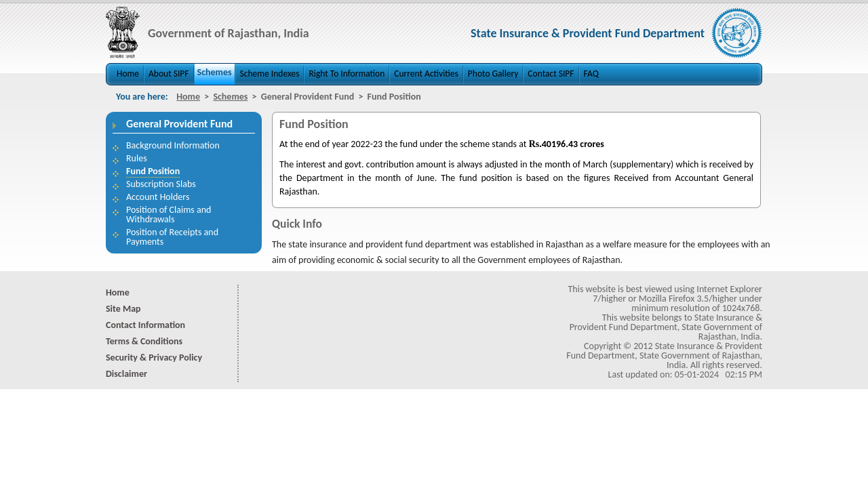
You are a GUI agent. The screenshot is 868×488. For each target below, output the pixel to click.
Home (128, 74)
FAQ (591, 74)
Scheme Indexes (270, 74)
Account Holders (158, 197)
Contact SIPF (551, 74)
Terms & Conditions (144, 341)
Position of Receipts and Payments (172, 237)
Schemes (215, 72)
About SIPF (169, 74)
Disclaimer (126, 374)
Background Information (173, 145)
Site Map (123, 309)
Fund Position (153, 171)
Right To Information (347, 74)
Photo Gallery (493, 74)
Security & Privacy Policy (154, 358)
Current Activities (426, 74)
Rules (137, 158)
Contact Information (145, 325)
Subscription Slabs (161, 184)
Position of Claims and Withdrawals (169, 215)
